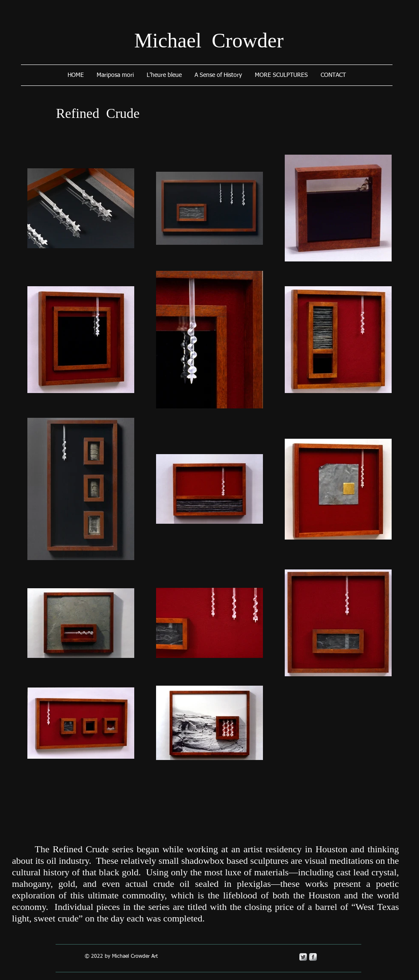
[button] (281, 75)
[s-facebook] (313, 957)
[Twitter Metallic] (303, 957)
